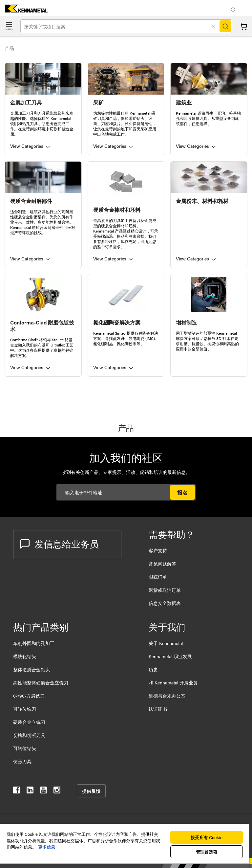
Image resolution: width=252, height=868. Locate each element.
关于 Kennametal (166, 643)
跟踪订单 (158, 577)
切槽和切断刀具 (29, 735)
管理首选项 (207, 852)
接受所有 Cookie (206, 837)
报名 (182, 492)
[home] (24, 10)
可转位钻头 (25, 748)
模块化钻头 (25, 656)
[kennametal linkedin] (30, 791)
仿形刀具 (22, 761)
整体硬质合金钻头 (31, 669)
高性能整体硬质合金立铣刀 (41, 682)
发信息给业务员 (59, 544)
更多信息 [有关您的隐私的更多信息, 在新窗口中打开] (47, 847)
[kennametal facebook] (17, 791)
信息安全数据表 (165, 603)
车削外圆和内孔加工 (34, 643)
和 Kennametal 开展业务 (173, 682)
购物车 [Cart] (243, 26)
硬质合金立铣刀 (29, 722)
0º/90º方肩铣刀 (29, 696)
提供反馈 (91, 791)
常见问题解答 (162, 564)
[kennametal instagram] (57, 791)
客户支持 (158, 550)
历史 (153, 669)
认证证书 (158, 709)
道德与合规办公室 (167, 696)
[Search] (225, 26)
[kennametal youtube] (43, 791)
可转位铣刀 (25, 709)
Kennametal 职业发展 (170, 656)
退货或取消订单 (165, 590)
